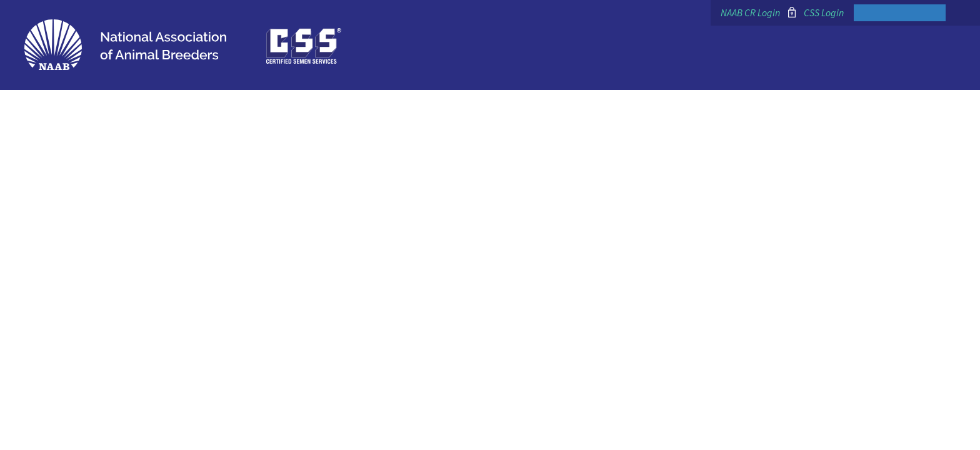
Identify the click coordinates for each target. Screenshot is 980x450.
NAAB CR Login (750, 12)
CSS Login (824, 12)
